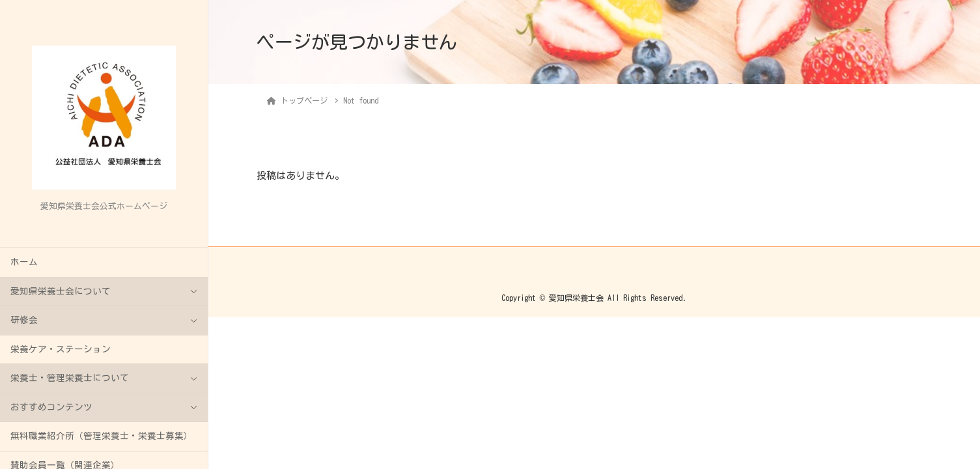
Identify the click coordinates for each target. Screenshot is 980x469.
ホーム (24, 262)
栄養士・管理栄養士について (70, 378)
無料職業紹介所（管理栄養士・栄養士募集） (102, 436)
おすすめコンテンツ (51, 407)
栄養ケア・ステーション (61, 349)
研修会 (24, 320)
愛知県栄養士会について (61, 291)
